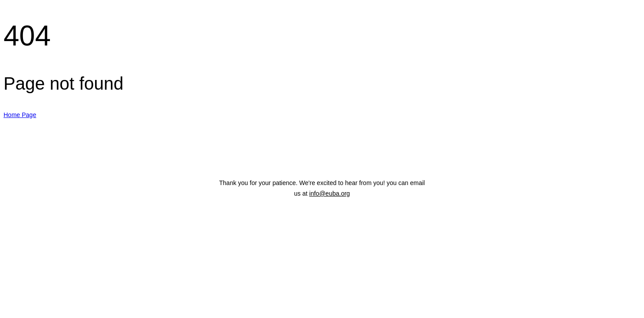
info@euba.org (330, 193)
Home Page (20, 115)
